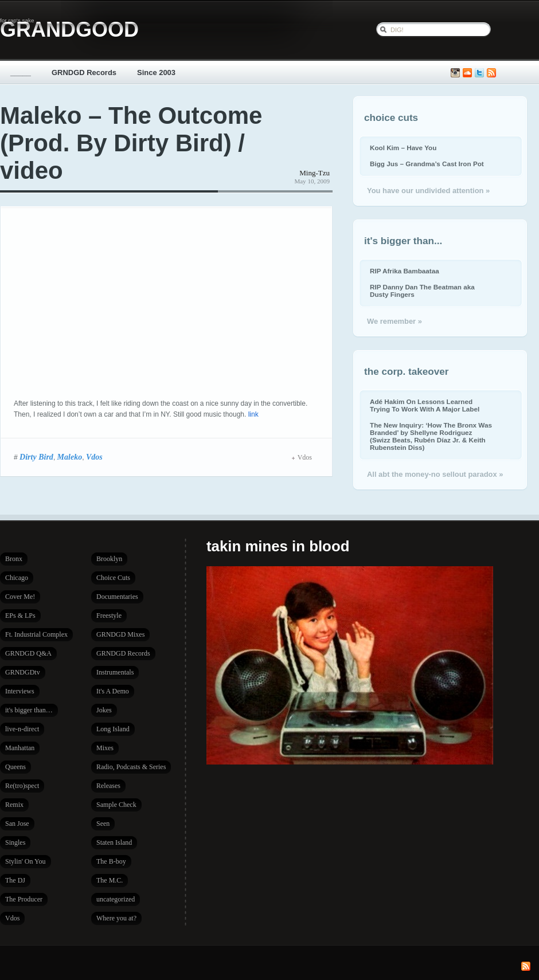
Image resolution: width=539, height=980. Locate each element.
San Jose (17, 824)
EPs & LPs (20, 616)
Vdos (94, 457)
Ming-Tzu (315, 173)
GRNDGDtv (23, 672)
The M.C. (110, 880)
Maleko (70, 457)
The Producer (24, 899)
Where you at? (116, 918)
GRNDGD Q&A (28, 653)
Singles (15, 842)
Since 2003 (156, 72)
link (253, 414)
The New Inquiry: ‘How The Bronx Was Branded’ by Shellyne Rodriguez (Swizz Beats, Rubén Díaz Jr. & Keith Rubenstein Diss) (431, 436)
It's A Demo (113, 691)
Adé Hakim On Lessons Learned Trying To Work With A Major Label (425, 405)
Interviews (20, 691)
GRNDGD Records (84, 72)
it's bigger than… (29, 710)
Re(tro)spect (22, 786)
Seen (103, 824)
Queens (15, 767)
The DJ (15, 880)
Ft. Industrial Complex (36, 634)
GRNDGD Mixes (120, 634)
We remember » (395, 321)
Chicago (17, 578)
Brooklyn (109, 559)
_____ (21, 72)
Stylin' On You (26, 861)
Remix (14, 805)
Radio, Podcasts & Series (131, 767)
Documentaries (117, 597)
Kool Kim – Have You (403, 148)
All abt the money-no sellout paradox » (435, 474)
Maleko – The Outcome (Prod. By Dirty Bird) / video (131, 143)
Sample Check (116, 805)
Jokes (104, 710)
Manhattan (20, 748)
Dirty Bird (36, 457)
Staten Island (114, 842)
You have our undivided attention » (428, 191)
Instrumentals (115, 672)
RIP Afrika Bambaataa (405, 271)
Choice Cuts (113, 578)
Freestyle (109, 616)
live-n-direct (22, 729)
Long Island (113, 729)
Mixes (105, 748)
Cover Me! (20, 597)
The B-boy (111, 861)
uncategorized (116, 899)
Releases (108, 786)
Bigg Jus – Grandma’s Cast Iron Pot (427, 164)
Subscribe (491, 73)
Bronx (14, 559)
